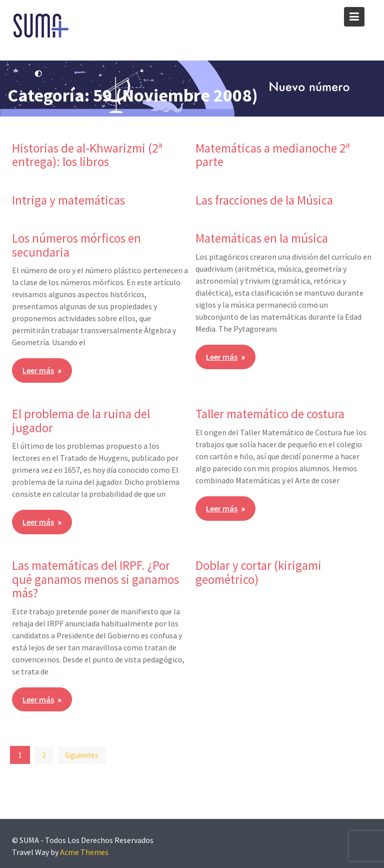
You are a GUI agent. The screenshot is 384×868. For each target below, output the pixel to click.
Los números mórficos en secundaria (76, 245)
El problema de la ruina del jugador (81, 421)
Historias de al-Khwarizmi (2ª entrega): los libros (87, 155)
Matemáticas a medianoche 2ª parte (273, 155)
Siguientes (82, 755)
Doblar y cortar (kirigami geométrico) (258, 572)
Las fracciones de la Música (264, 200)
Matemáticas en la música (262, 238)
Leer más (38, 370)
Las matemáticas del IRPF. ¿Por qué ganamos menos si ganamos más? (95, 579)
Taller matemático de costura (270, 414)
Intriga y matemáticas (68, 200)
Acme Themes (84, 852)
